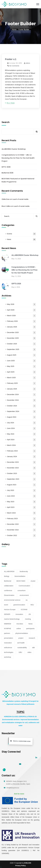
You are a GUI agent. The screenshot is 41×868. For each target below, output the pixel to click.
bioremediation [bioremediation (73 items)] (20, 576)
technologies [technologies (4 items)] (9, 652)
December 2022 (21, 524)
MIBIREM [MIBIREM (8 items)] (8, 624)
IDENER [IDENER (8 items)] (7, 614)
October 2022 (21, 536)
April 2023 (21, 507)
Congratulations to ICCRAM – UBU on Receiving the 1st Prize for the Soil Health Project (18, 158)
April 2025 (21, 372)
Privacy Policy (20, 866)
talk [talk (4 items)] (33, 647)
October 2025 (21, 344)
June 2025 (21, 361)
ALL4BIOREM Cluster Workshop (14, 149)
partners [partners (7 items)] (7, 633)
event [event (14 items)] (6, 605)
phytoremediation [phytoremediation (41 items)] (22, 633)
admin (28, 63)
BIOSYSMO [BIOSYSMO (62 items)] (21, 581)
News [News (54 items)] (31, 624)
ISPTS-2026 (6, 167)
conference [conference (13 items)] (8, 590)
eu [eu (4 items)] (27, 600)
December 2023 (21, 462)
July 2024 (21, 423)
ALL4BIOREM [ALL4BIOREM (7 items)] (9, 571)
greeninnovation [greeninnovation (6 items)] (19, 605)
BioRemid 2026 (7, 173)
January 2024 (21, 457)
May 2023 (21, 502)
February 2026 (21, 321)
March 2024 (21, 445)
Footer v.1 (11, 59)
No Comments (14, 66)
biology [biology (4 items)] (7, 576)
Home (14, 30)
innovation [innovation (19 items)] (19, 614)
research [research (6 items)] (32, 638)
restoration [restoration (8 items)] (8, 643)
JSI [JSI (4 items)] (30, 614)
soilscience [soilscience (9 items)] (8, 647)
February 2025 (21, 383)
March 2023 (21, 513)
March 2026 (21, 316)
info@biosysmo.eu (13, 788)
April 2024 (21, 440)
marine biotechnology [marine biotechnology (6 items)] (12, 619)
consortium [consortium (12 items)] (21, 590)
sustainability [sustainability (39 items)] (22, 647)
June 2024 (21, 428)
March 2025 (21, 378)
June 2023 (21, 496)
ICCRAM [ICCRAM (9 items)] (24, 609)
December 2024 (21, 395)
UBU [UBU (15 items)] (20, 652)
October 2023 (21, 474)
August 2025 (21, 355)
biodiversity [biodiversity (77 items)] (24, 571)
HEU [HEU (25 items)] (32, 605)
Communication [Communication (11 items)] (24, 586)
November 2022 (21, 530)
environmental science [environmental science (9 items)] (12, 600)
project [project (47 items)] (21, 638)
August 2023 (21, 485)
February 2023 (21, 519)
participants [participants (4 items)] (30, 628)
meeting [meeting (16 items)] (28, 619)
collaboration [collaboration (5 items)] (9, 586)
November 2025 (21, 338)
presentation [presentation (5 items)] (9, 638)
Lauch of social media (20, 199)
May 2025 (21, 366)
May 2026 (21, 304)
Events (21, 234)
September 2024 (21, 412)
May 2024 (21, 434)
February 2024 (21, 451)
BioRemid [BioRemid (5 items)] (8, 581)
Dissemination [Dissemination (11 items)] (9, 595)
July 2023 (21, 490)
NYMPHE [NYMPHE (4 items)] (8, 628)
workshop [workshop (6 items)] (8, 657)
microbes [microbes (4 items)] (20, 624)
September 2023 (21, 479)
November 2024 (21, 400)
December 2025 (21, 333)
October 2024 (21, 406)
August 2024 (21, 417)
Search (6, 122)
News (21, 240)
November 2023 (21, 468)
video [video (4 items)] (29, 652)
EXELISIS (28, 863)
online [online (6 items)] (19, 628)
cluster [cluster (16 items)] (33, 581)
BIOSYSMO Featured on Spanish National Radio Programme (18, 180)
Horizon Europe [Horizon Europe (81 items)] (10, 609)
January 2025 (21, 389)
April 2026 (21, 310)
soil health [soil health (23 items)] (21, 643)
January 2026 (21, 327)
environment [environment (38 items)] (24, 595)
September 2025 (21, 350)
